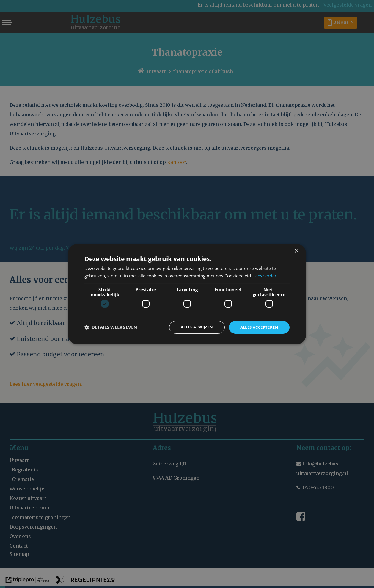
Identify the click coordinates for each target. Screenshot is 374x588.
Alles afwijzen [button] (191, 327)
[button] (111, 327)
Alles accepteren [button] (257, 327)
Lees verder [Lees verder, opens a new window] (265, 275)
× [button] (296, 251)
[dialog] (187, 294)
